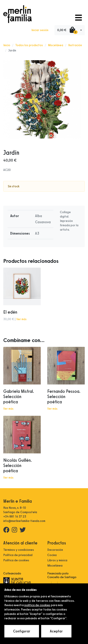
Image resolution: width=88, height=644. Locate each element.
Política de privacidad (18, 555)
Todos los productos (29, 45)
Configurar (22, 631)
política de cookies (37, 605)
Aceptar (56, 631)
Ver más (21, 319)
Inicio (7, 45)
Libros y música (57, 560)
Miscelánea (56, 45)
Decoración (55, 550)
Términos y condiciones (19, 550)
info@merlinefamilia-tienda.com (24, 521)
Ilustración (75, 45)
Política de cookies (16, 560)
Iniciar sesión (40, 30)
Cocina (52, 555)
